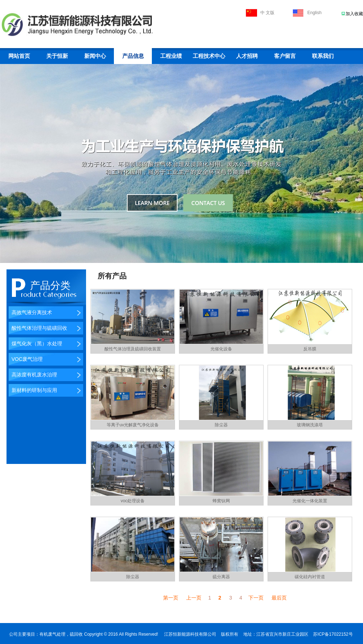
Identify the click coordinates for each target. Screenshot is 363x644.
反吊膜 (310, 349)
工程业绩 (171, 56)
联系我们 (323, 56)
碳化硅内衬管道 (310, 577)
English (314, 13)
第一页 (171, 598)
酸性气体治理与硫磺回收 (38, 328)
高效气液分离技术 (30, 312)
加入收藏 (354, 14)
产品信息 (133, 56)
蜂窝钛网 (221, 501)
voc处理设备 (133, 501)
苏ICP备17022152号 (333, 634)
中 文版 (267, 13)
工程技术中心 (209, 56)
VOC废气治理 (26, 359)
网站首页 (19, 56)
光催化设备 (221, 349)
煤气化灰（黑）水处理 (35, 344)
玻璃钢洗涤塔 (310, 425)
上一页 (194, 598)
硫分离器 (221, 577)
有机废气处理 (52, 634)
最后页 (279, 598)
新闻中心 (95, 56)
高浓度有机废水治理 (33, 375)
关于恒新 (57, 56)
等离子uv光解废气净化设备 (133, 425)
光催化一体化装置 (310, 501)
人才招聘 (247, 56)
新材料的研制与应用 (33, 390)
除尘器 (221, 425)
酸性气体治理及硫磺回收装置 (133, 349)
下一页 (256, 598)
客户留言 (285, 56)
